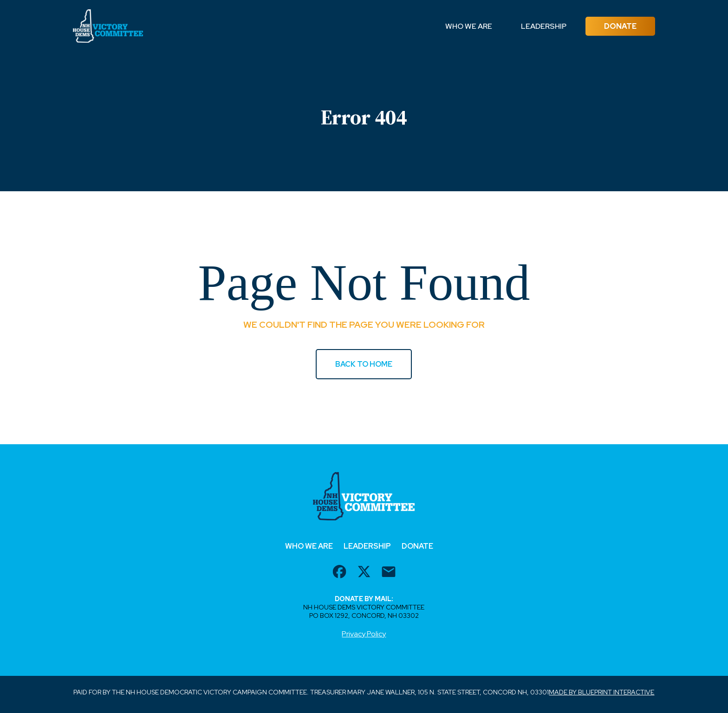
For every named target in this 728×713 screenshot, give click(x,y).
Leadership (544, 26)
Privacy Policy (364, 634)
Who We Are (469, 26)
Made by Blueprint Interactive (601, 692)
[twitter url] (364, 573)
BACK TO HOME (364, 364)
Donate (620, 26)
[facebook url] (339, 573)
